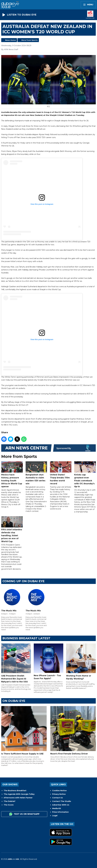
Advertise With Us (61, 805)
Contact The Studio (62, 801)
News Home (10, 40)
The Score (9, 805)
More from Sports (30, 40)
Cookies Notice (59, 791)
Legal (55, 816)
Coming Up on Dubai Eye (24, 581)
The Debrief (9, 801)
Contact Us (57, 798)
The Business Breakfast (15, 791)
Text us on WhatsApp (24, 814)
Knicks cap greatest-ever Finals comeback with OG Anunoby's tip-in (85, 475)
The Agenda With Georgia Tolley (19, 794)
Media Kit (57, 808)
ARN (10, 859)
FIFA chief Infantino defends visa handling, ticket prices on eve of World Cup (12, 529)
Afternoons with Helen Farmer (18, 798)
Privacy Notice (59, 794)
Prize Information (60, 812)
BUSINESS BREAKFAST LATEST (26, 638)
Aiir (18, 859)
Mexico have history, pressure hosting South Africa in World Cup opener (12, 475)
